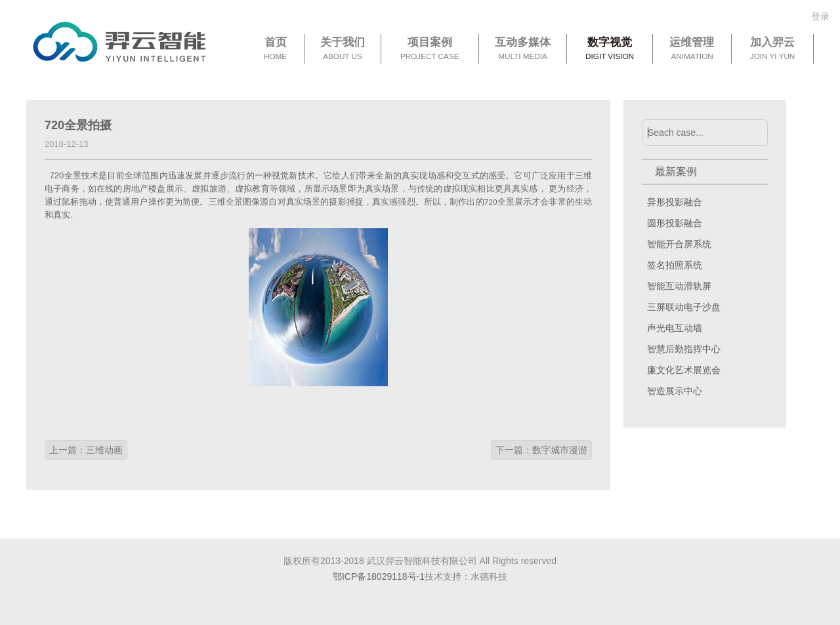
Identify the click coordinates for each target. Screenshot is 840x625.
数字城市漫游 (560, 450)
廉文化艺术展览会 (684, 370)
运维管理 (692, 49)
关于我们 (343, 49)
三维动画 (104, 450)
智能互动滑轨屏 (679, 286)
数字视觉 (610, 49)
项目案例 (430, 49)
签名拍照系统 (675, 265)
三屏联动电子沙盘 (684, 307)
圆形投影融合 (675, 223)
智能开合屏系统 (679, 244)
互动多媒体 (523, 49)
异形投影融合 (675, 202)
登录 (820, 16)
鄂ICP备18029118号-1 (379, 576)
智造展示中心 (675, 391)
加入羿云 (772, 49)
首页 (275, 49)
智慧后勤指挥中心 (684, 349)
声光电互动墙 (675, 328)
